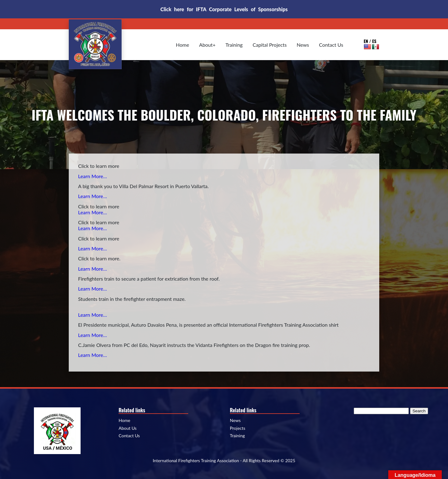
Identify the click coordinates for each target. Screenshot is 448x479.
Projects (238, 428)
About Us (128, 428)
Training (234, 45)
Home (182, 45)
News (303, 45)
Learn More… (93, 176)
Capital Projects (270, 45)
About (206, 45)
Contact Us (331, 45)
